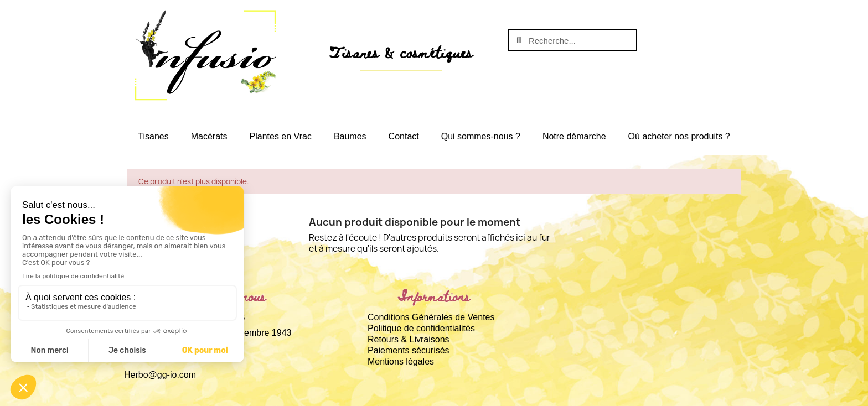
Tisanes (153, 136)
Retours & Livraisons (409, 339)
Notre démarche (574, 136)
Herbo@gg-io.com (160, 375)
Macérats (209, 136)
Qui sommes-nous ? (481, 136)
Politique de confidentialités (421, 328)
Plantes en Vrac (281, 136)
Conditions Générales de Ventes (431, 317)
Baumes (350, 136)
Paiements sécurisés (409, 350)
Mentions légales (401, 361)
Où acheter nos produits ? (679, 136)
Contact (404, 136)
